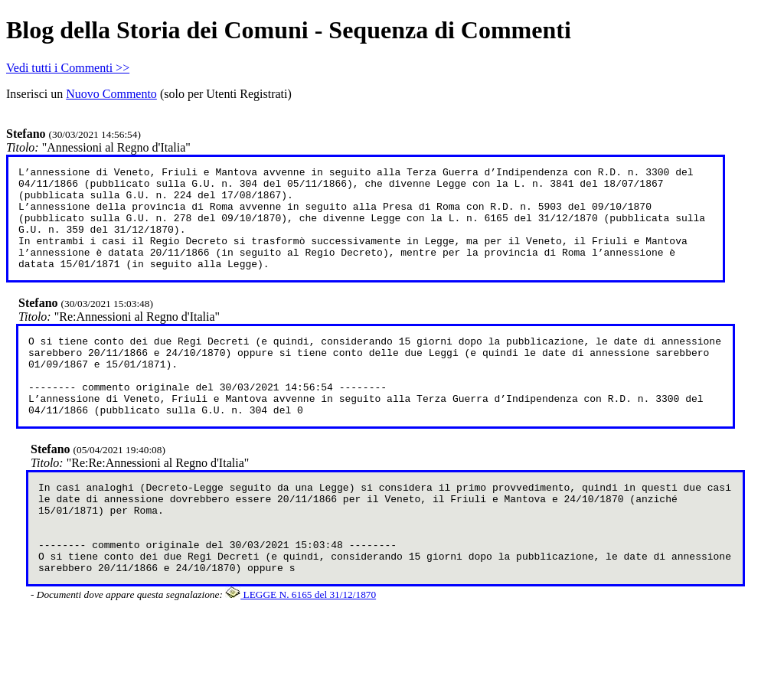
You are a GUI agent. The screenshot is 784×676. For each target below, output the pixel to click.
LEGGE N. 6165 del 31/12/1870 (301, 650)
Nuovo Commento (111, 94)
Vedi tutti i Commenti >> (68, 68)
